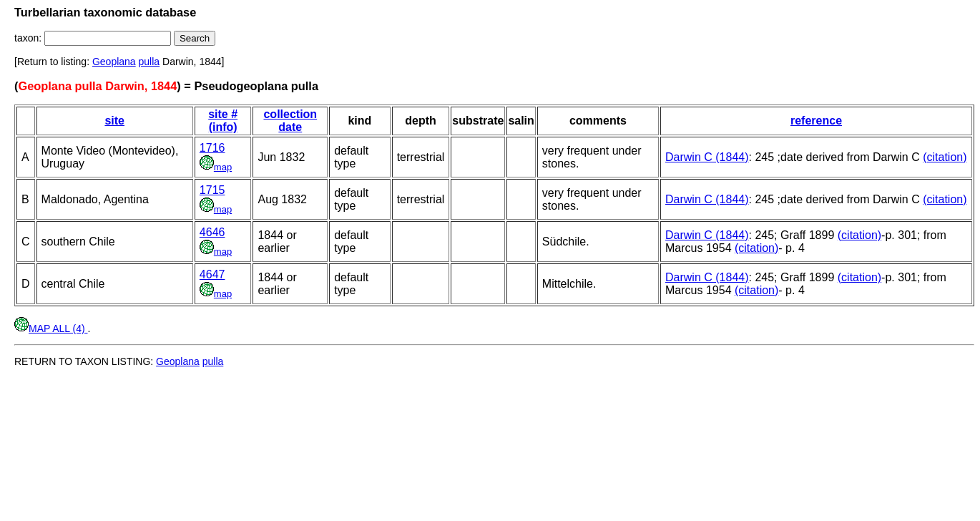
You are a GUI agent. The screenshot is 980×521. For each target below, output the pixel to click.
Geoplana (114, 62)
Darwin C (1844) (707, 157)
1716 (212, 148)
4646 (212, 232)
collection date (290, 121)
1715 (212, 190)
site (114, 121)
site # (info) (223, 121)
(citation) (945, 157)
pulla (150, 62)
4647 (212, 274)
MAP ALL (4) (51, 328)
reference (816, 121)
